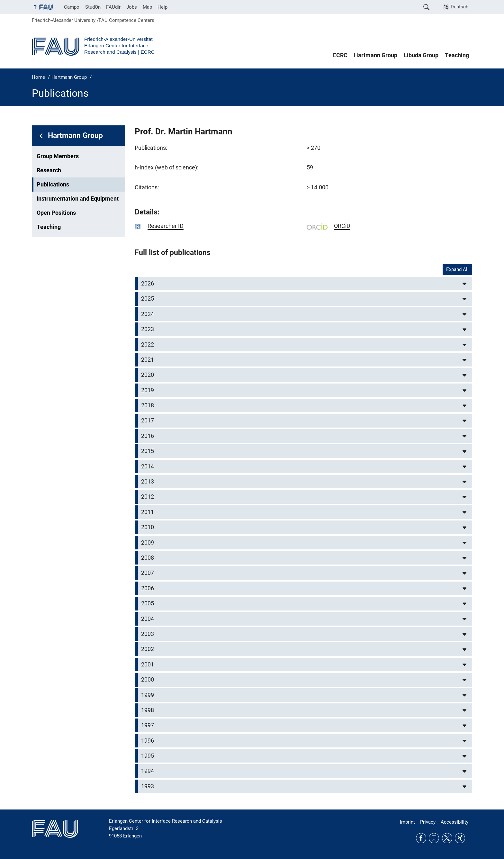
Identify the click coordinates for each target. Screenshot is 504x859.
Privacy (428, 822)
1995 (148, 756)
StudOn (93, 7)
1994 (148, 771)
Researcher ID (166, 226)
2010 (148, 527)
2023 (148, 329)
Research (49, 170)
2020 (148, 375)
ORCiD (342, 226)
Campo (72, 7)
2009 (148, 543)
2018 (148, 405)
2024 (148, 314)
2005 (148, 603)
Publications (53, 185)
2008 (148, 558)
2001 (148, 665)
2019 (148, 390)
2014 (148, 466)
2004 (148, 619)
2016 (148, 436)
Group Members (58, 156)
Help (162, 7)
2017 (148, 420)
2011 (148, 512)
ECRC (340, 55)
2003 (148, 634)
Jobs (132, 7)
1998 (148, 710)
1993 (148, 786)
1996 (148, 741)
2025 (148, 299)
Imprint (407, 822)
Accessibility (455, 822)
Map (147, 7)
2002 (148, 649)
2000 (148, 680)
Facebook (421, 838)
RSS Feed (434, 838)
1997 (148, 725)
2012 (148, 497)
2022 (148, 345)
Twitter (447, 838)
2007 (148, 573)
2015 (148, 451)
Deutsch (459, 7)
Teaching (457, 55)
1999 (148, 695)
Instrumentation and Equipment (78, 199)
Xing (460, 838)
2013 (148, 482)
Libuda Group (421, 55)
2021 (148, 360)
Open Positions (56, 213)
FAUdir (113, 7)
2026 (148, 284)
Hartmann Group (376, 55)
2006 (148, 588)
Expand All (457, 269)
